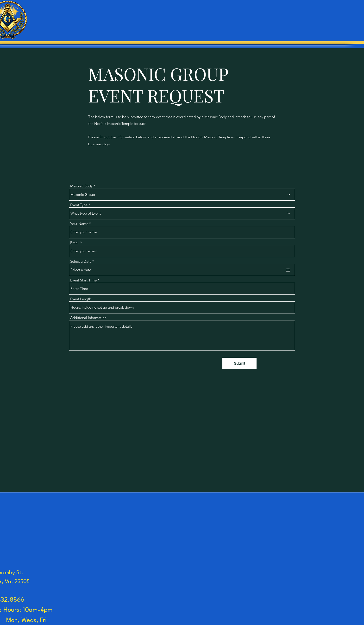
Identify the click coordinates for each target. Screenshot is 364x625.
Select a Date (83, 261)
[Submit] (239, 363)
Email (75, 243)
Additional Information (88, 318)
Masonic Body (81, 186)
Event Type (79, 205)
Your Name (79, 224)
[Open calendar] (288, 270)
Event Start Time (83, 280)
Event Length (81, 299)
